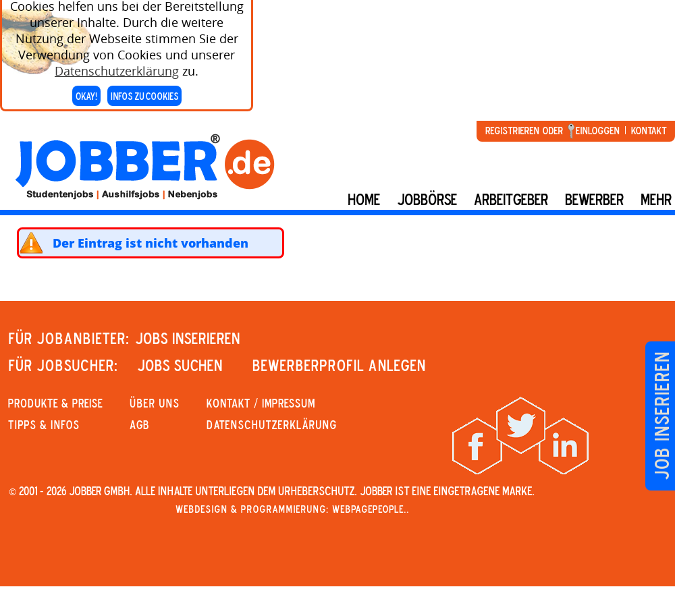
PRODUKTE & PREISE (55, 403)
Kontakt (649, 130)
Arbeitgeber (511, 199)
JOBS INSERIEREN (188, 338)
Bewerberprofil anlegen (339, 365)
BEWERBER (594, 199)
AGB (139, 424)
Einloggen (598, 130)
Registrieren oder (524, 130)
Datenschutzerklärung (117, 67)
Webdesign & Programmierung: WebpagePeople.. (292, 509)
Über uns (155, 403)
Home (364, 199)
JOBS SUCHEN (180, 365)
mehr (656, 199)
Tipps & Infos (44, 424)
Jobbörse (427, 199)
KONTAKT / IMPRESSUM (261, 403)
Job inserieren (661, 416)
